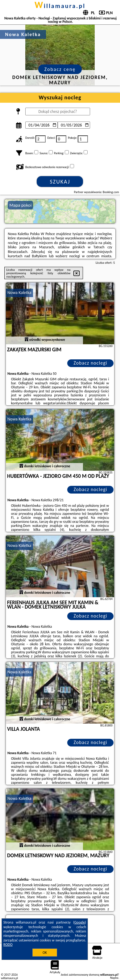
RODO (8, 945)
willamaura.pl (60, 6)
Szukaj (60, 182)
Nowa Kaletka (19, 293)
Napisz (114, 978)
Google (80, 922)
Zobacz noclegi (90, 363)
